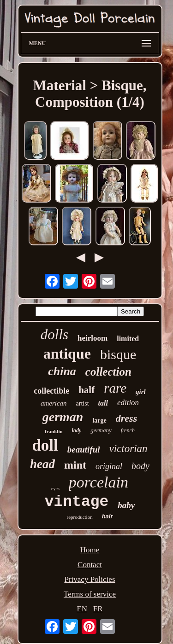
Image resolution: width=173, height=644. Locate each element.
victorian (128, 449)
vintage (77, 502)
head (42, 464)
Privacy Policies (89, 579)
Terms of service (90, 594)
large (99, 421)
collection (108, 372)
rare (115, 388)
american (54, 403)
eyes (55, 489)
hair (107, 516)
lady (77, 430)
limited (128, 339)
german (63, 417)
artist (83, 403)
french (128, 430)
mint (75, 465)
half (86, 390)
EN (82, 609)
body (140, 466)
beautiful (84, 450)
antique (67, 354)
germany (101, 430)
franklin (54, 431)
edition (128, 403)
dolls (54, 334)
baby (126, 505)
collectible (51, 391)
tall (103, 403)
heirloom (92, 338)
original (109, 466)
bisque (118, 354)
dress (126, 418)
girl (141, 392)
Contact (90, 565)
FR (98, 609)
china (62, 371)
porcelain (98, 482)
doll (45, 445)
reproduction (79, 517)
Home (90, 550)
